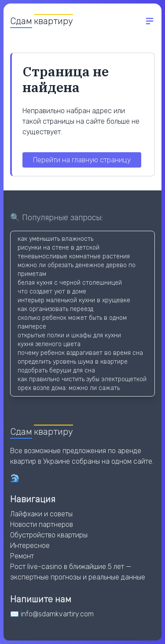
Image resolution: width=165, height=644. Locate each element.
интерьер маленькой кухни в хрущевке (74, 300)
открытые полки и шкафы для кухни (69, 335)
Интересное (30, 546)
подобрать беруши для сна (56, 370)
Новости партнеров (42, 524)
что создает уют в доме (52, 292)
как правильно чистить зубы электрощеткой (82, 379)
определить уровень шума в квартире (73, 362)
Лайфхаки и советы (41, 514)
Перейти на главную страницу (82, 160)
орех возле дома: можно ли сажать (69, 388)
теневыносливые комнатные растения (74, 256)
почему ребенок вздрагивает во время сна (80, 353)
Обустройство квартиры (49, 535)
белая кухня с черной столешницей (70, 283)
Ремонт (22, 556)
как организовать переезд (55, 309)
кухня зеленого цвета (49, 344)
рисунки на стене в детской (59, 248)
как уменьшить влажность (55, 239)
